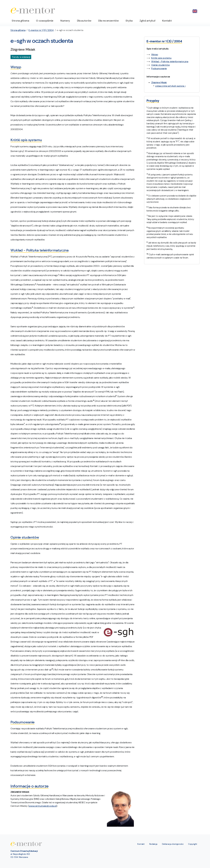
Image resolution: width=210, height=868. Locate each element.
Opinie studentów (160, 65)
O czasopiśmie (45, 21)
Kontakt (167, 21)
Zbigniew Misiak (159, 82)
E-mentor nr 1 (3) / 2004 (41, 30)
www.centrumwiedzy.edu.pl (43, 806)
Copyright (193, 844)
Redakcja (153, 844)
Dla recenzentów (108, 21)
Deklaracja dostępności (173, 844)
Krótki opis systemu (161, 58)
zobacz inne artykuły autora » (170, 86)
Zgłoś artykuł (147, 21)
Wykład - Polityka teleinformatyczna (170, 61)
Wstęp (155, 54)
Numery (65, 21)
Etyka (129, 21)
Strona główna (20, 21)
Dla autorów (84, 21)
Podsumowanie (159, 68)
